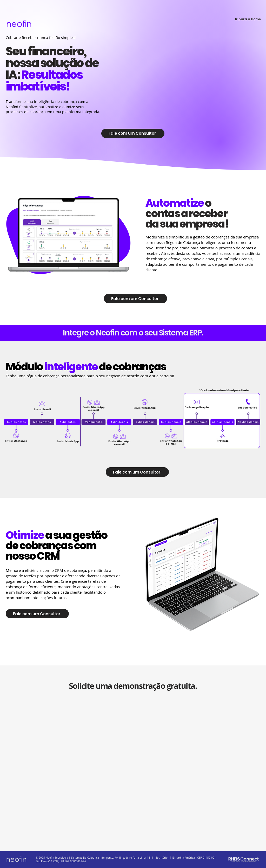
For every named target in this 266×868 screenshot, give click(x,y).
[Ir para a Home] (248, 19)
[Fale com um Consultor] (133, 133)
